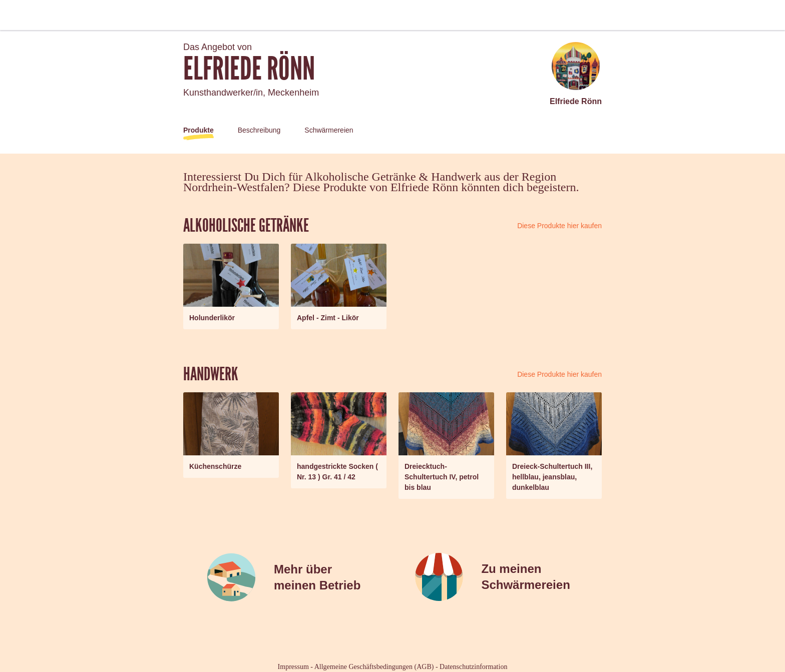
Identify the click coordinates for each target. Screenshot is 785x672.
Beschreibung (259, 130)
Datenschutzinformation (473, 667)
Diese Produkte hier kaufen (559, 226)
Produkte (199, 130)
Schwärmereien (329, 130)
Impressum (293, 667)
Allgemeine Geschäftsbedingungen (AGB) (374, 667)
